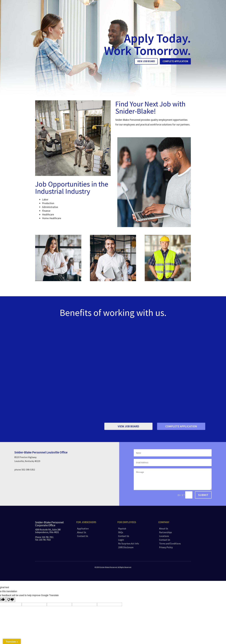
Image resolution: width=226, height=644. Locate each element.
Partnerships (166, 532)
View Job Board (146, 61)
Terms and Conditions (170, 544)
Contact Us (83, 536)
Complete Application (175, 61)
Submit (203, 495)
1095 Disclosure (126, 547)
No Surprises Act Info (129, 544)
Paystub (122, 529)
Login (121, 540)
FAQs (121, 532)
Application (83, 529)
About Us (82, 532)
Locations (164, 536)
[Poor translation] (11, 600)
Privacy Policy (166, 547)
